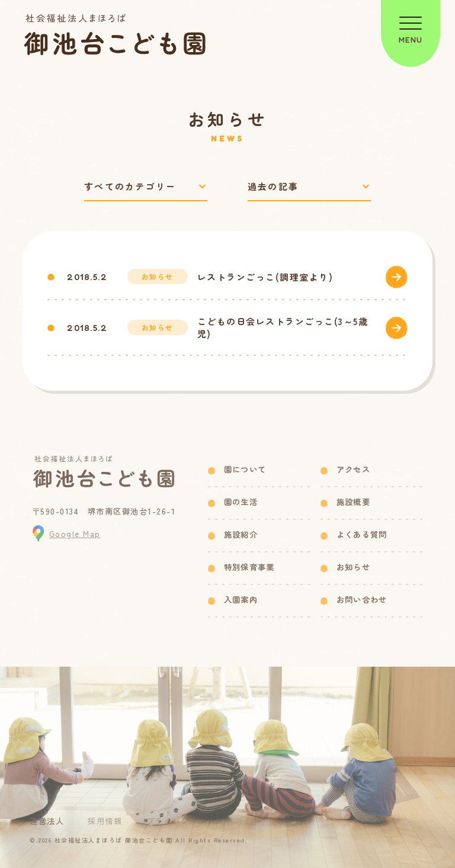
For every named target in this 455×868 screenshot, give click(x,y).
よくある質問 (362, 534)
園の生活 (241, 502)
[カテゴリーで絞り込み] (146, 187)
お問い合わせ (362, 599)
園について (245, 469)
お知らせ (353, 567)
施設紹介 (241, 534)
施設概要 (353, 502)
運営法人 (47, 821)
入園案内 (241, 599)
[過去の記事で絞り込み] (309, 187)
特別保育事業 (249, 567)
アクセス (353, 469)
